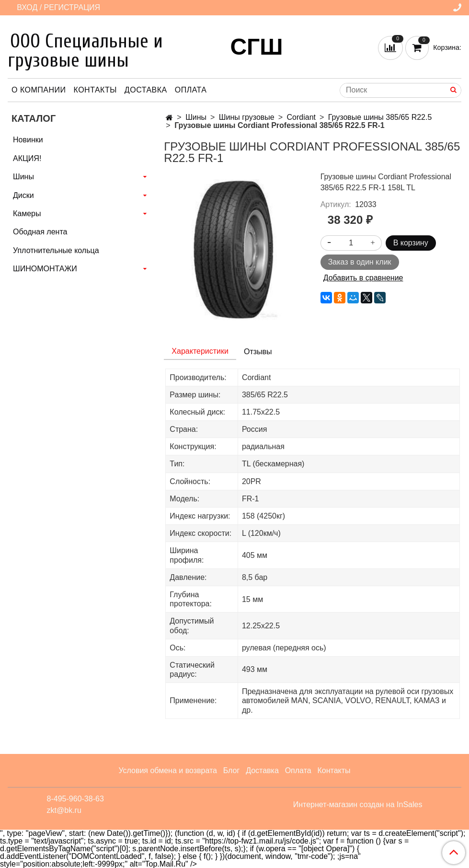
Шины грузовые (247, 117)
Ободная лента (40, 232)
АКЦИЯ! (27, 158)
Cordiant (301, 117)
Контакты (95, 90)
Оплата (191, 90)
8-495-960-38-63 (75, 799)
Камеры (27, 214)
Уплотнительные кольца (56, 250)
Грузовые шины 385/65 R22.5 (380, 117)
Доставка (146, 90)
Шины (196, 117)
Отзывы (258, 352)
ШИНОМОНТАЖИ (45, 269)
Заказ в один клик (360, 262)
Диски (23, 195)
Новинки (28, 140)
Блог (232, 770)
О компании (39, 90)
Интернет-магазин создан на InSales (358, 805)
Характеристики (200, 351)
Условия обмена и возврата (168, 770)
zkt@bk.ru (64, 810)
